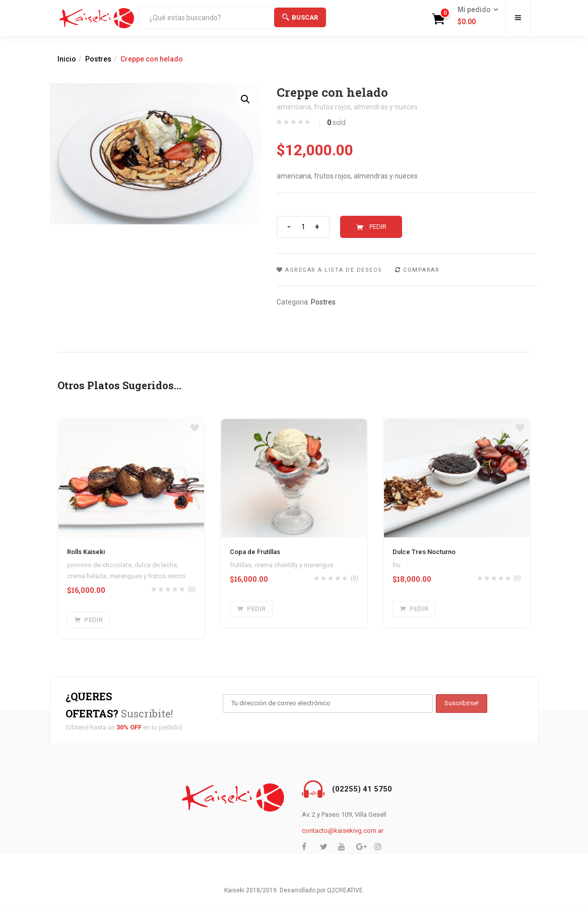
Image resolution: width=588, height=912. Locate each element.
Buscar (300, 17)
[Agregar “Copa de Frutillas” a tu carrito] (251, 609)
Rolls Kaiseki (86, 552)
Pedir (378, 227)
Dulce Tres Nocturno (424, 552)
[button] (475, 16)
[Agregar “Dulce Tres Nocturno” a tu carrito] (414, 609)
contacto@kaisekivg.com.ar (343, 831)
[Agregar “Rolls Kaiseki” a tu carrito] (88, 620)
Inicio (67, 59)
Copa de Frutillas (255, 552)
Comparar (421, 270)
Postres (98, 59)
